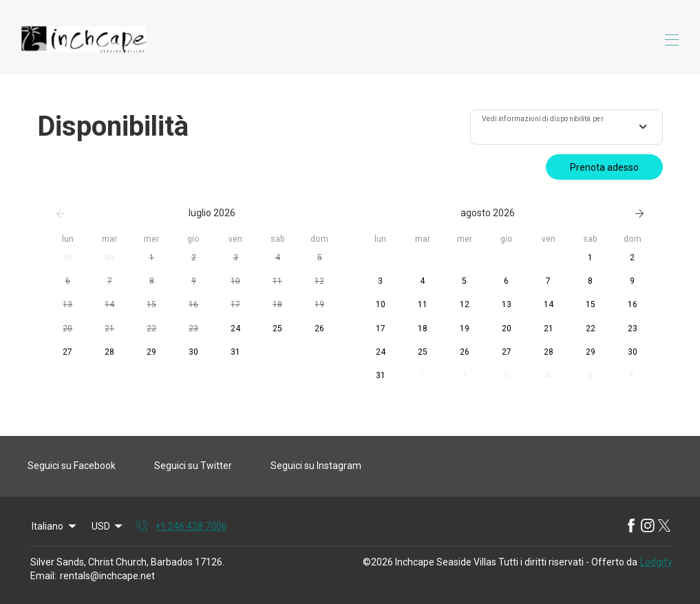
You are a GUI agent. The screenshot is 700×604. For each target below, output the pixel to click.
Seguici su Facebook (72, 466)
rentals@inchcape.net (107, 576)
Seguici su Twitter (193, 466)
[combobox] (566, 127)
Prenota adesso (604, 167)
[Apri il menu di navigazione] (672, 40)
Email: (43, 576)
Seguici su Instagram (316, 466)
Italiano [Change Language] (55, 526)
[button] (68, 258)
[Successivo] (639, 214)
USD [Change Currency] (108, 526)
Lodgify (656, 562)
